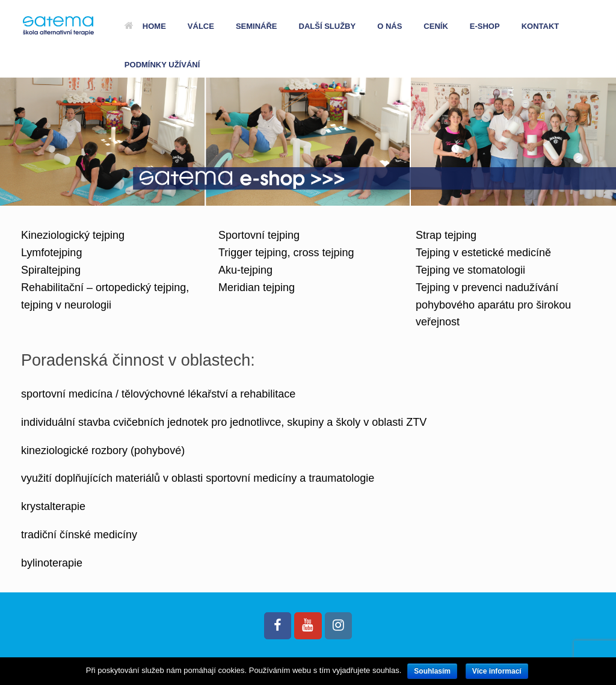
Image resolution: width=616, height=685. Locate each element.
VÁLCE (201, 26)
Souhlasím (432, 671)
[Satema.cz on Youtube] (308, 626)
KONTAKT (541, 26)
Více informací (497, 671)
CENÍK (436, 26)
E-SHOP (485, 26)
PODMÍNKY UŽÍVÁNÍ (162, 65)
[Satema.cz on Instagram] (338, 626)
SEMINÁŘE (257, 26)
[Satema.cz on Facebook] (278, 626)
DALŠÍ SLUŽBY (328, 26)
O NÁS (390, 26)
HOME (145, 26)
